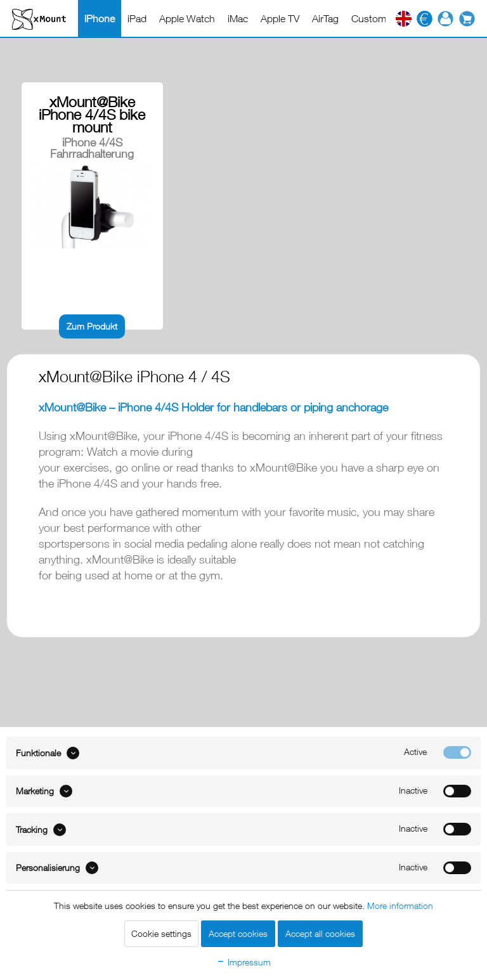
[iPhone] (100, 18)
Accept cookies (238, 933)
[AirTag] (325, 18)
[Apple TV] (280, 18)
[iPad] (137, 18)
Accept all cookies (320, 933)
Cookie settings (161, 933)
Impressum (243, 962)
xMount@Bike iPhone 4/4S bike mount (92, 115)
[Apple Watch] (187, 18)
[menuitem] (100, 18)
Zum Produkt (92, 326)
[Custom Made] (382, 18)
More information (400, 906)
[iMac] (238, 18)
